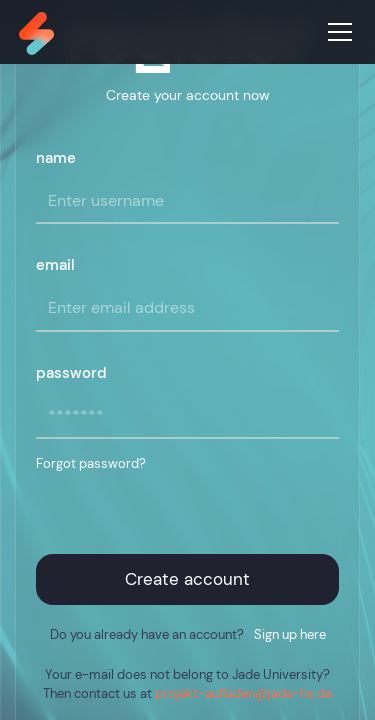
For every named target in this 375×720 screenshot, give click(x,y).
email (55, 265)
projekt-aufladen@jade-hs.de (243, 693)
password (71, 373)
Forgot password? (91, 463)
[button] (336, 32)
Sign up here (290, 634)
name (56, 158)
